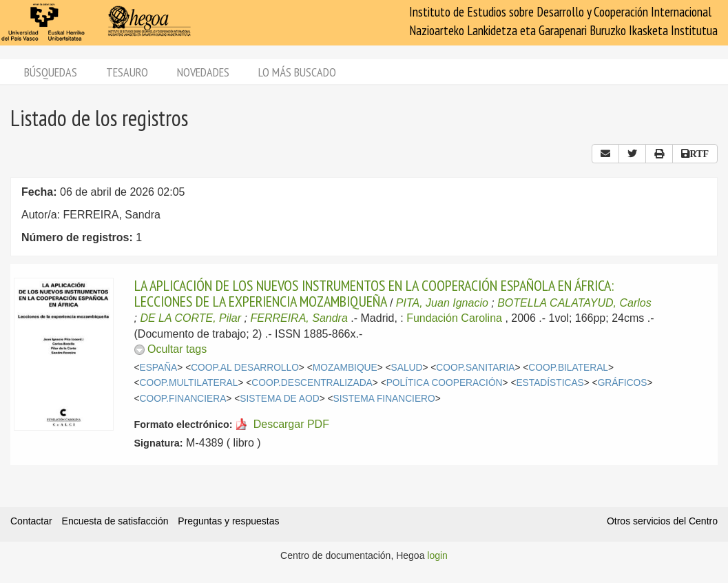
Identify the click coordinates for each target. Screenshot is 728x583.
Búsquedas (51, 72)
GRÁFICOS (623, 383)
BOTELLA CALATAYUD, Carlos (574, 303)
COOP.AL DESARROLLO (245, 368)
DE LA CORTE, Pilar (190, 318)
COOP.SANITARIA (475, 368)
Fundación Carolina (454, 318)
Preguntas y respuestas (228, 521)
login (437, 555)
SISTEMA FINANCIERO (384, 399)
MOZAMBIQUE (345, 368)
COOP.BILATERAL (568, 368)
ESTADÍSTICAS (550, 383)
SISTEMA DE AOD (279, 399)
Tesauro (127, 72)
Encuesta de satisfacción (115, 521)
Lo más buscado (297, 72)
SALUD (407, 368)
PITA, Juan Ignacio (442, 303)
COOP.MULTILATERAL (189, 383)
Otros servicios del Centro (662, 521)
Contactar (31, 521)
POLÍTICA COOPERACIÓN (445, 383)
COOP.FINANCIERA (183, 399)
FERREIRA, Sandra (299, 318)
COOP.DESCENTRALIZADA (312, 383)
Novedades (203, 72)
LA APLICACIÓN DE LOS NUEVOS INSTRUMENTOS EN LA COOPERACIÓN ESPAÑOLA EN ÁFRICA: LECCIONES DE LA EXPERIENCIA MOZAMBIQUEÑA (374, 293)
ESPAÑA (159, 368)
